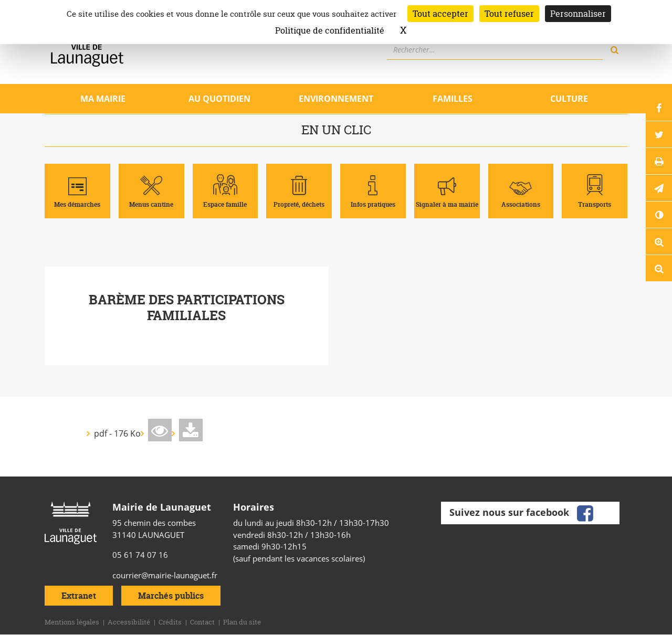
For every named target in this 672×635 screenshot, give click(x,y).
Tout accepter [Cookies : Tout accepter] (440, 14)
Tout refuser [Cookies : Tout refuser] (509, 14)
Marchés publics (171, 596)
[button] (659, 188)
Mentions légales (72, 622)
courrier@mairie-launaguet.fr (165, 575)
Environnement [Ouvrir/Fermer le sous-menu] (336, 99)
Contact (202, 622)
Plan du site (242, 622)
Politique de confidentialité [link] (330, 30)
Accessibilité (129, 622)
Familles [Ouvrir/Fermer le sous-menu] (453, 99)
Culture (569, 99)
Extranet (79, 596)
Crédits (170, 622)
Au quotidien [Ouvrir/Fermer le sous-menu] (219, 99)
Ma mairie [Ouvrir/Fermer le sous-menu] (103, 99)
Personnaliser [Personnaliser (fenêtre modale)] (578, 14)
